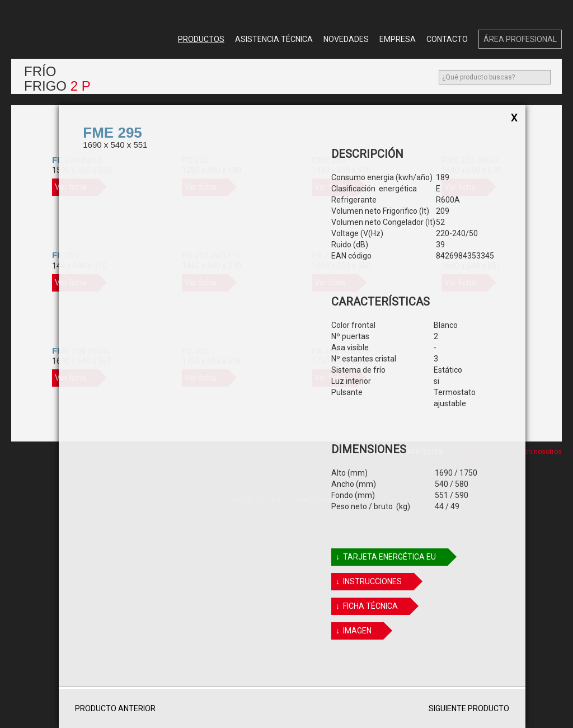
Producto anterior (113, 708)
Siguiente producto (471, 708)
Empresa (398, 39)
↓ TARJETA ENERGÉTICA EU (391, 557)
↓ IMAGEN (359, 631)
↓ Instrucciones (374, 582)
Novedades (346, 39)
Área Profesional (520, 39)
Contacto (447, 39)
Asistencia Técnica (274, 39)
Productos (201, 39)
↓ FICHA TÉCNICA (372, 606)
